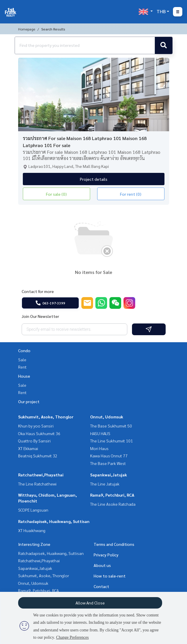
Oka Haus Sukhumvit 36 (39, 433)
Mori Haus (99, 448)
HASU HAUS (100, 433)
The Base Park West (108, 463)
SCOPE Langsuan (33, 510)
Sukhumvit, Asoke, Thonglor (46, 417)
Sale (22, 360)
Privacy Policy (106, 555)
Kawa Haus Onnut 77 (109, 456)
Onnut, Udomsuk (107, 417)
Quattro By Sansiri (34, 441)
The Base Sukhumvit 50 (111, 426)
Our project (29, 401)
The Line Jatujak (105, 484)
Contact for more (38, 291)
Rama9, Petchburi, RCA (112, 495)
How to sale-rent (110, 576)
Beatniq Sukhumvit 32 (38, 456)
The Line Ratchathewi (37, 484)
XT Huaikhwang (32, 530)
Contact (101, 586)
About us (102, 565)
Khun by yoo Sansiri (36, 426)
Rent (22, 367)
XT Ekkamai (28, 448)
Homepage (27, 29)
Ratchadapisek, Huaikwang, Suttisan (54, 521)
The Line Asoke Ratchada (113, 504)
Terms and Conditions (114, 544)
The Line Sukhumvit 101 (111, 441)
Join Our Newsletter (40, 316)
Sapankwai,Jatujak (109, 475)
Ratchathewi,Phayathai (41, 475)
